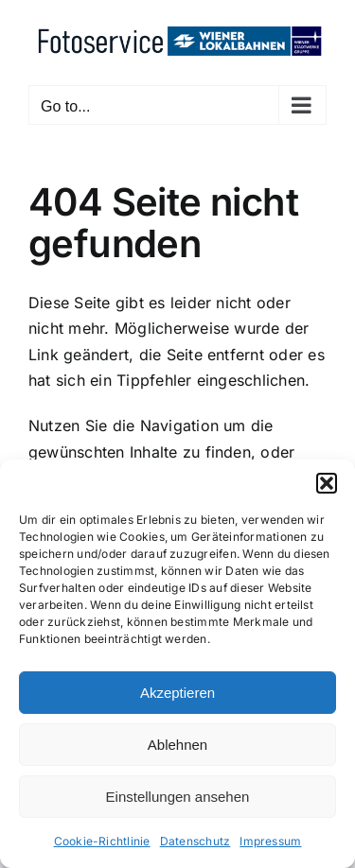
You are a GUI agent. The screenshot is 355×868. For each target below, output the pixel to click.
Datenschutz (195, 841)
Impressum (270, 841)
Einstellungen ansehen (178, 797)
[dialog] (177, 664)
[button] (327, 483)
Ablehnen (177, 745)
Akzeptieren (177, 693)
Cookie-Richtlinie (102, 841)
